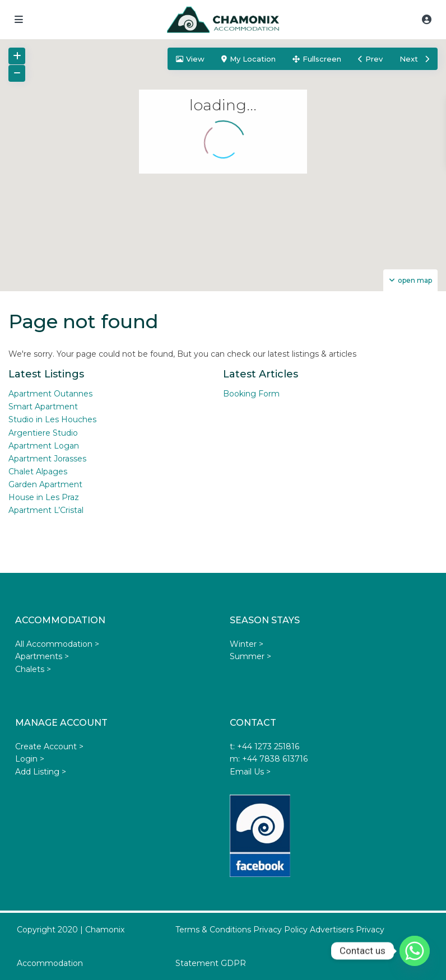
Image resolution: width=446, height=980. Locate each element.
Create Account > (49, 746)
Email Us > (250, 772)
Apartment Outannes (50, 394)
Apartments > (42, 656)
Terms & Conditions (213, 930)
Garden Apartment (45, 484)
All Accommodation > (57, 644)
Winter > (247, 644)
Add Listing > (41, 772)
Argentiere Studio (43, 433)
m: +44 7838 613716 (269, 759)
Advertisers (332, 930)
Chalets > (33, 669)
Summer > (250, 656)
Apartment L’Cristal (46, 510)
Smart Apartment (43, 407)
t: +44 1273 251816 (264, 746)
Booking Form (251, 394)
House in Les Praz (44, 497)
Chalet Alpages (38, 472)
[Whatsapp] (415, 951)
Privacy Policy (280, 930)
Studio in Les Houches (52, 419)
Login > (30, 759)
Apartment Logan (44, 446)
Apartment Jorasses (47, 459)
